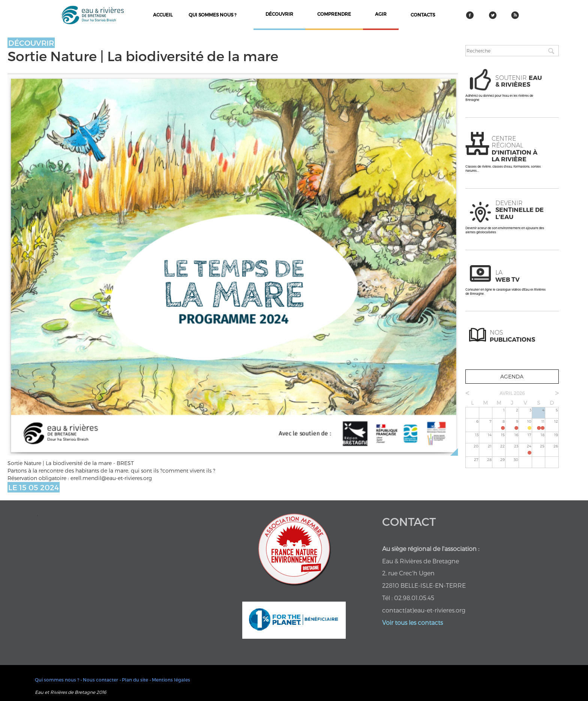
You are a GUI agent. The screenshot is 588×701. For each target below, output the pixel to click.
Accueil (163, 15)
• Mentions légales (170, 680)
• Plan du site (134, 680)
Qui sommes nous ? (212, 15)
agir (381, 14)
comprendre (334, 14)
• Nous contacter (99, 680)
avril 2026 (512, 393)
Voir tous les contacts (412, 622)
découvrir (279, 14)
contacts (423, 15)
